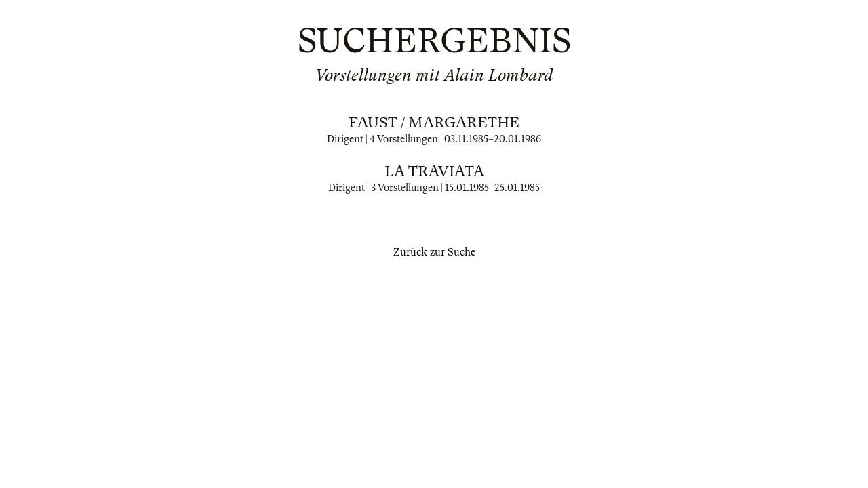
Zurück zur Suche (434, 252)
